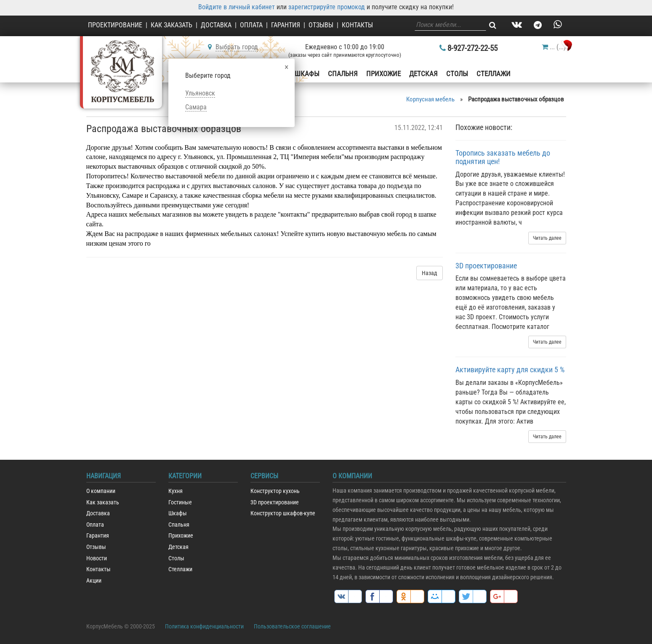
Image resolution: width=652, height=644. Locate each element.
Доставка (216, 25)
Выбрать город (237, 47)
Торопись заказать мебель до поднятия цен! (503, 157)
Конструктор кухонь (275, 491)
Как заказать (172, 25)
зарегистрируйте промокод (327, 7)
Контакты (357, 25)
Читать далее (547, 238)
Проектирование (115, 25)
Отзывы (321, 25)
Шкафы (307, 74)
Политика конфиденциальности (204, 626)
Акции (94, 581)
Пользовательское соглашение (292, 626)
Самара (196, 107)
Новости (97, 558)
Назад (430, 273)
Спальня (343, 74)
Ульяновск (200, 93)
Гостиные (180, 502)
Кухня (176, 491)
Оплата (251, 25)
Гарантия (286, 25)
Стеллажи (494, 74)
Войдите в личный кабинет (237, 7)
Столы (457, 74)
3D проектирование (486, 266)
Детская (423, 74)
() (554, 47)
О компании (101, 491)
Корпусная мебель (430, 99)
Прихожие (383, 74)
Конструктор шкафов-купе (283, 513)
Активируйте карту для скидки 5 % (510, 370)
